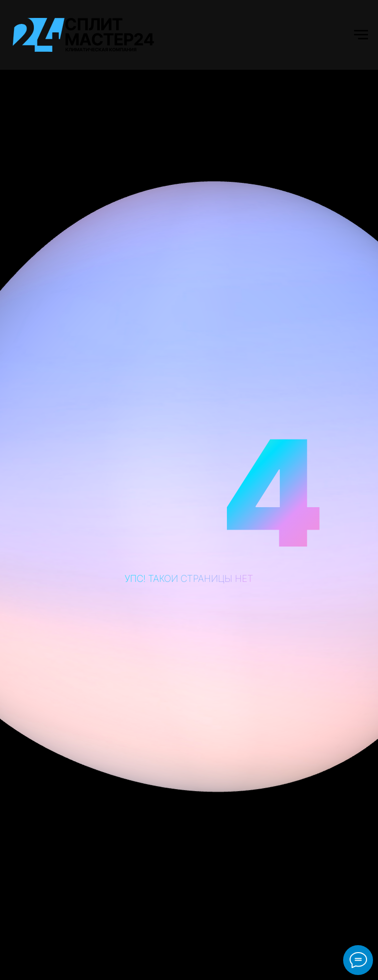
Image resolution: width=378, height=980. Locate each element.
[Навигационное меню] (361, 35)
